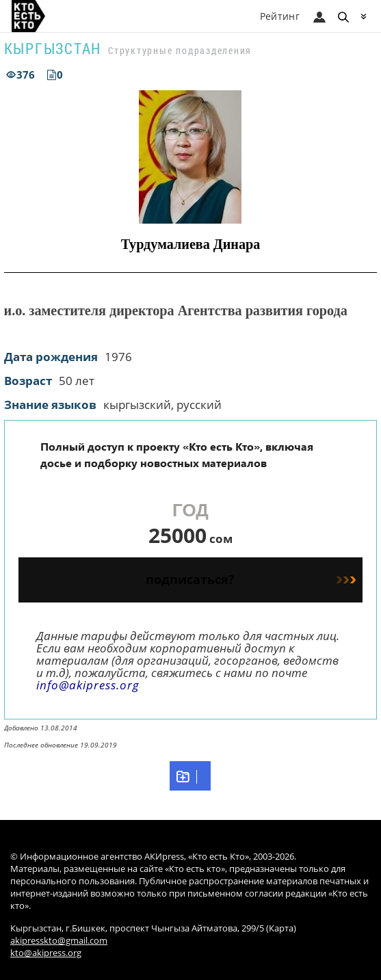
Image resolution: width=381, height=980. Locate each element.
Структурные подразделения (180, 50)
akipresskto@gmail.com (59, 941)
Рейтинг (280, 16)
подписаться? (251, 579)
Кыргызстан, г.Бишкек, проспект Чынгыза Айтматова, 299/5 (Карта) (153, 928)
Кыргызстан (53, 48)
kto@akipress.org (46, 953)
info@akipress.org (88, 685)
